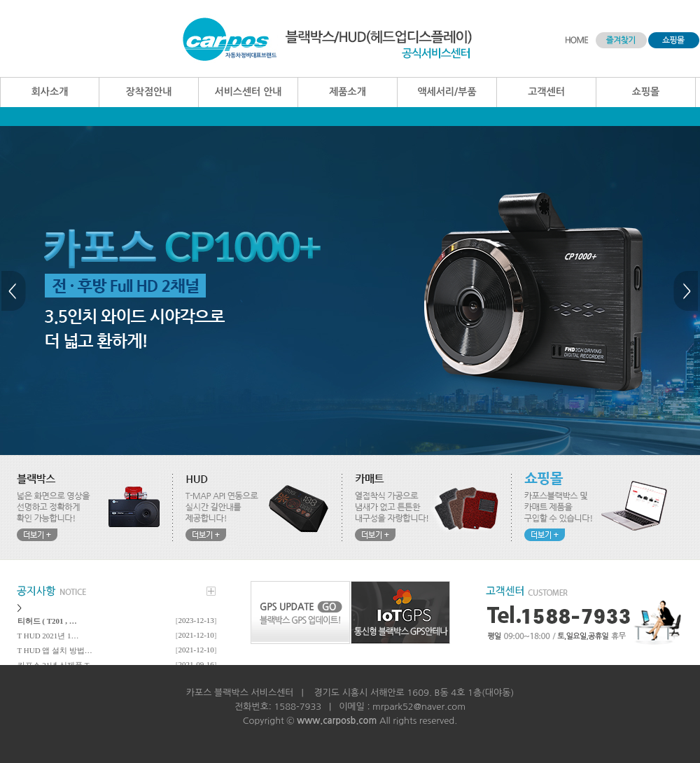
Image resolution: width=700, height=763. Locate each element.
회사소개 (50, 92)
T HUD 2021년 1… (48, 636)
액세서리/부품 (447, 92)
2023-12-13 (196, 620)
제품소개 (348, 92)
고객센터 (546, 92)
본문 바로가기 (0, 0)
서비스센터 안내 (248, 92)
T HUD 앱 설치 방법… (55, 650)
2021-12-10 (196, 635)
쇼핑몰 (646, 92)
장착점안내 (149, 92)
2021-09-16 (196, 664)
